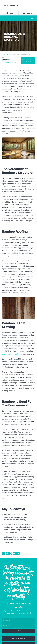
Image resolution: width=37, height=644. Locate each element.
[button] (32, 18)
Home (4, 54)
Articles (9, 54)
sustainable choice (9, 354)
